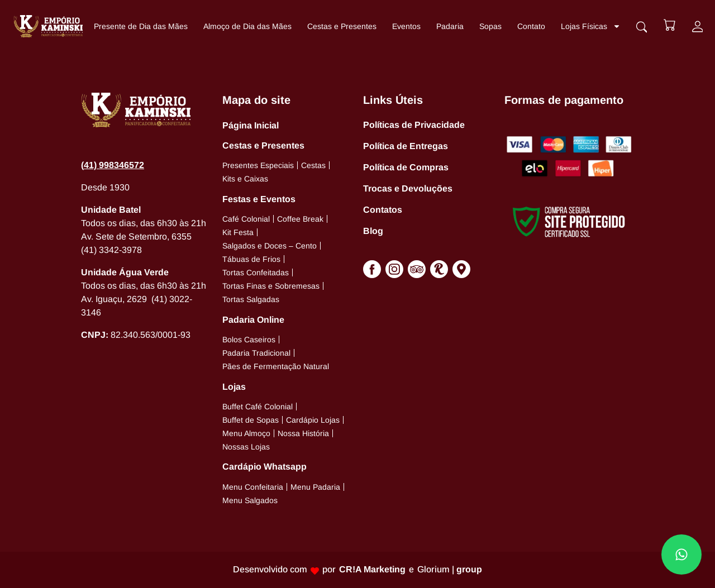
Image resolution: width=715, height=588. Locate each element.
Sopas (490, 26)
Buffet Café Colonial (258, 407)
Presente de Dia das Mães (141, 26)
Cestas (313, 165)
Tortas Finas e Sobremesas (271, 286)
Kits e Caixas (245, 179)
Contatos (383, 210)
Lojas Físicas (591, 26)
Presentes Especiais (258, 165)
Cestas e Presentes (342, 26)
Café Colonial (246, 219)
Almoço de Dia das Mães (247, 26)
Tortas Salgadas (251, 299)
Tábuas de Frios (251, 259)
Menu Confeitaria (253, 487)
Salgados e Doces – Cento (270, 246)
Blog (373, 231)
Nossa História (303, 433)
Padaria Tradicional (256, 353)
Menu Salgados (250, 500)
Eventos (406, 26)
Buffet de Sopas (251, 420)
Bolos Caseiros (249, 340)
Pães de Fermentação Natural (276, 366)
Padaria (450, 26)
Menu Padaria (315, 487)
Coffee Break (300, 219)
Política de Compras (406, 167)
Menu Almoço (246, 433)
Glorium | (450, 569)
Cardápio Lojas (313, 420)
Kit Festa (238, 232)
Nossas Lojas (246, 447)
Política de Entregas (406, 146)
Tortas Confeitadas (256, 273)
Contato (531, 26)
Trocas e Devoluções (408, 188)
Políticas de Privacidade (414, 125)
